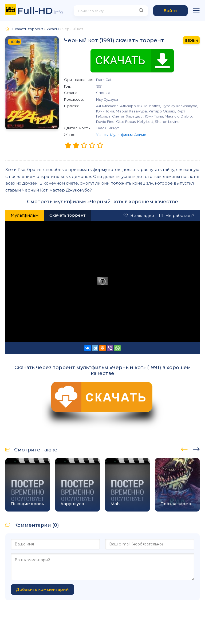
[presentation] (184, 448)
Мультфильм (121, 135)
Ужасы (102, 135)
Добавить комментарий (42, 589)
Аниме (140, 135)
